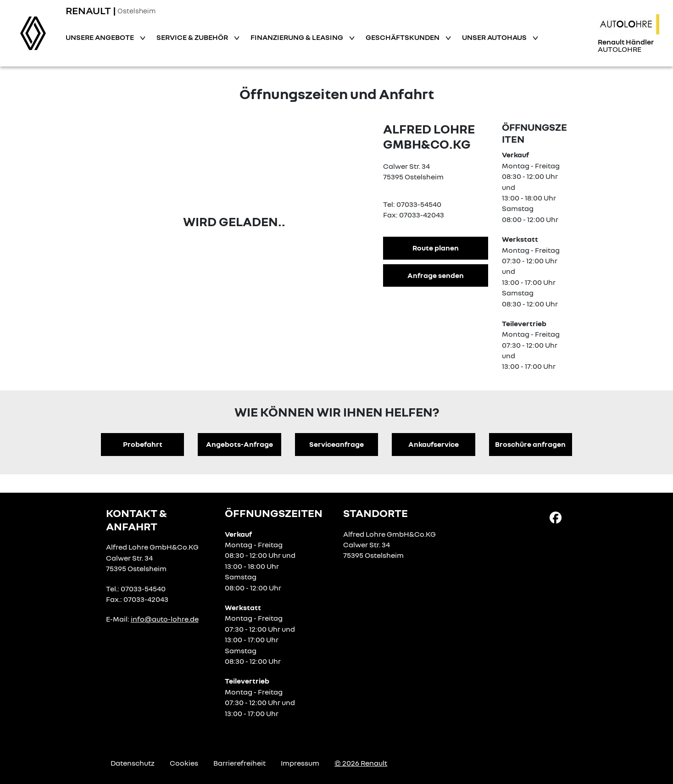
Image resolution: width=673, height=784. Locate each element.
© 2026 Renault (361, 763)
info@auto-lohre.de (165, 619)
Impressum (300, 763)
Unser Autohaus (495, 37)
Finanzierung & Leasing (298, 37)
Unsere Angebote (100, 37)
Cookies (184, 763)
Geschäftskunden (403, 37)
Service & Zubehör (193, 37)
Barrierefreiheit (239, 763)
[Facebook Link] (556, 517)
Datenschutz (133, 763)
